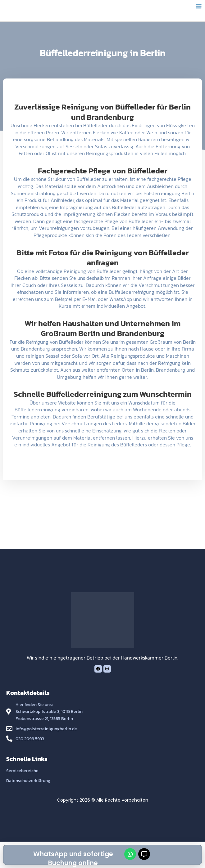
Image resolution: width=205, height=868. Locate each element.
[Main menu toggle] (199, 6)
